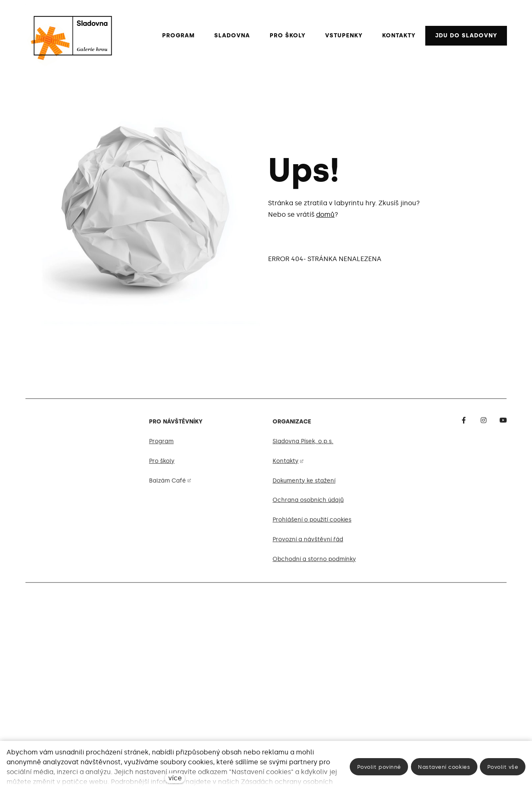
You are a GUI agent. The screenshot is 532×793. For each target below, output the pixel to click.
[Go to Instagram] (484, 424)
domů (325, 214)
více (175, 778)
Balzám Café (167, 484)
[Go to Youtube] (503, 424)
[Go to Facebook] (464, 424)
